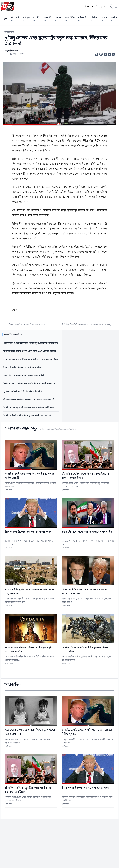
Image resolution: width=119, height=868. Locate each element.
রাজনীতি (38, 19)
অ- (97, 54)
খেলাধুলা (95, 19)
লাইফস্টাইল (84, 19)
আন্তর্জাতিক (71, 19)
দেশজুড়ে (27, 19)
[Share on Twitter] (109, 54)
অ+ (101, 54)
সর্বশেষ (5, 19)
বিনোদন (59, 19)
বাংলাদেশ (16, 19)
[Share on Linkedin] (113, 54)
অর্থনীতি (49, 19)
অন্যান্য (115, 19)
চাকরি (105, 19)
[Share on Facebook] (105, 54)
